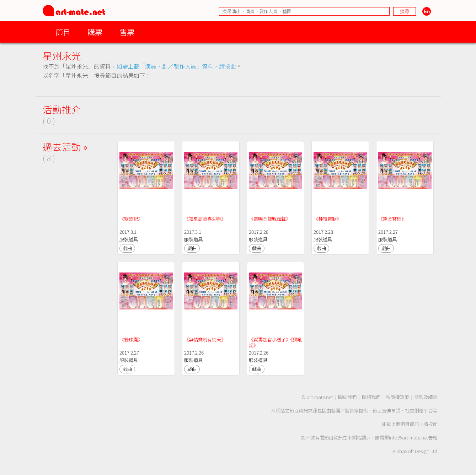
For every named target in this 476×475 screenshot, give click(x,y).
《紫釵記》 (131, 219)
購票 (95, 32)
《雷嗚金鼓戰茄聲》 (270, 219)
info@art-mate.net (408, 438)
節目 (63, 32)
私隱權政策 (397, 397)
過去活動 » (65, 147)
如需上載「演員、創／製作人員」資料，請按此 (176, 66)
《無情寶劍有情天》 (205, 339)
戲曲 (127, 248)
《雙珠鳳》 (131, 339)
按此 (433, 424)
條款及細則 (426, 397)
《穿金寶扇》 (392, 219)
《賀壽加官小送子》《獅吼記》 (275, 342)
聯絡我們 (371, 397)
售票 (127, 32)
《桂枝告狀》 (327, 219)
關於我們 (347, 397)
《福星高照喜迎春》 (205, 219)
